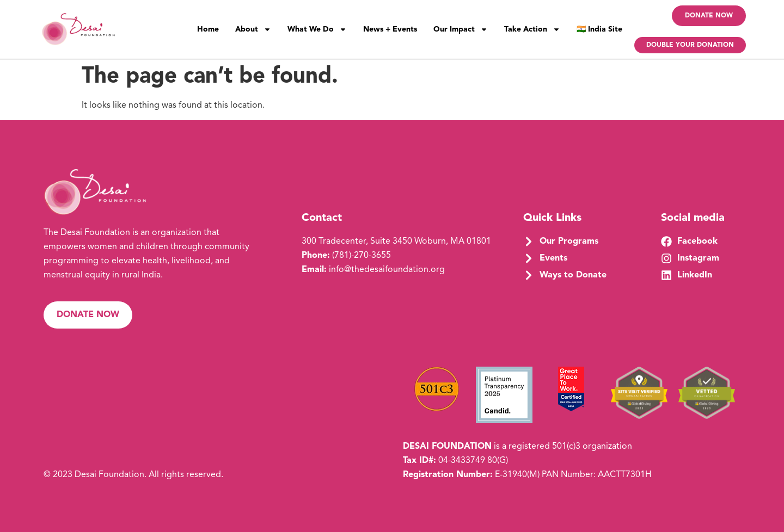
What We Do (317, 29)
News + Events (390, 29)
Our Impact (461, 29)
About (253, 29)
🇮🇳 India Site (599, 29)
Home (208, 29)
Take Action (532, 29)
